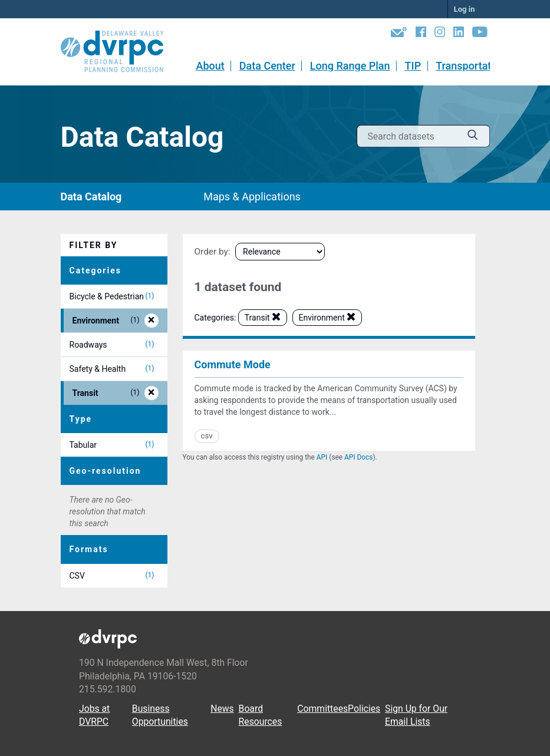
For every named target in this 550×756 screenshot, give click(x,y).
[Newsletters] (399, 34)
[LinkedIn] (459, 34)
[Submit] (473, 136)
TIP (413, 66)
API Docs (358, 457)
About (210, 66)
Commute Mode (233, 364)
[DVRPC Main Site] (120, 52)
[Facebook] (421, 34)
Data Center (267, 66)
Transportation (471, 66)
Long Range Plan (350, 66)
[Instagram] (440, 34)
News (222, 709)
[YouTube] (480, 34)
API (322, 457)
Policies (364, 709)
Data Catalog (91, 197)
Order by (211, 252)
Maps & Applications (252, 197)
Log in (465, 9)
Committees (322, 709)
